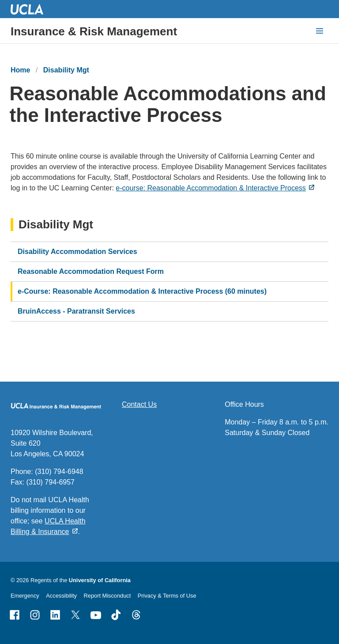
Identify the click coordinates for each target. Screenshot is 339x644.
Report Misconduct (107, 596)
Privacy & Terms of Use (167, 596)
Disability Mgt (66, 70)
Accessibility (61, 596)
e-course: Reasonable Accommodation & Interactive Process (211, 188)
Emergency (25, 596)
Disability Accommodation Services (77, 252)
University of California (100, 580)
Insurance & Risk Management (94, 31)
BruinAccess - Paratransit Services (76, 311)
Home (20, 70)
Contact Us (139, 404)
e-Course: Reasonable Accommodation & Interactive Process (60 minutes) (142, 291)
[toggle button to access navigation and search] (320, 31)
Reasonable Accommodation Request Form (91, 271)
